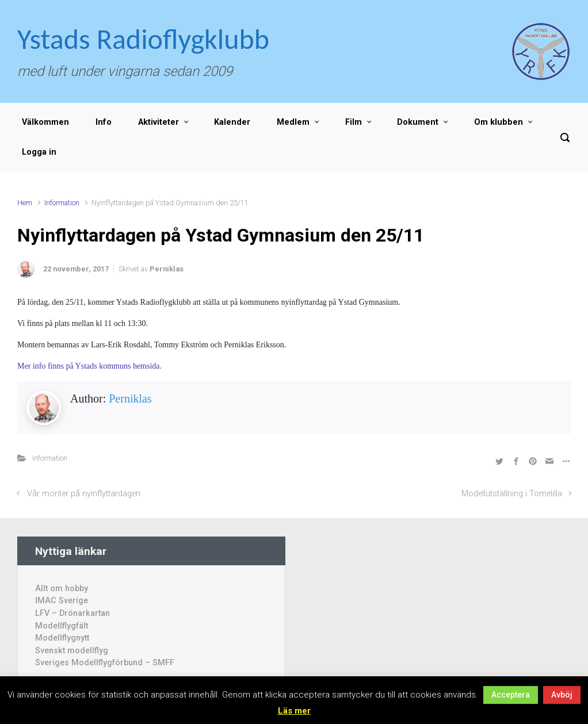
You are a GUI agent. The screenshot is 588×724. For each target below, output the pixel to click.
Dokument (418, 122)
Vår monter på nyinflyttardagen (84, 494)
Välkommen (45, 122)
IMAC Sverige (62, 601)
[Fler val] (565, 461)
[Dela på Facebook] (516, 461)
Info (104, 122)
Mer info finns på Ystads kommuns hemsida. (89, 366)
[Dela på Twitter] (499, 461)
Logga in (39, 152)
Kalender (232, 122)
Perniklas (167, 269)
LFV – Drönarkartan (72, 613)
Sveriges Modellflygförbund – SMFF (105, 663)
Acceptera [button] (511, 695)
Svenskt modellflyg (72, 651)
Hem (25, 203)
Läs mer (294, 711)
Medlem (293, 122)
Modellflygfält (62, 626)
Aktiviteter (159, 122)
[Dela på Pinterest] (533, 461)
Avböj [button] (562, 695)
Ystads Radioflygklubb (143, 39)
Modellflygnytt (62, 638)
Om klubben (499, 122)
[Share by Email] (549, 461)
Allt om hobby (62, 589)
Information (62, 203)
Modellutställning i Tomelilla (512, 494)
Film (354, 122)
